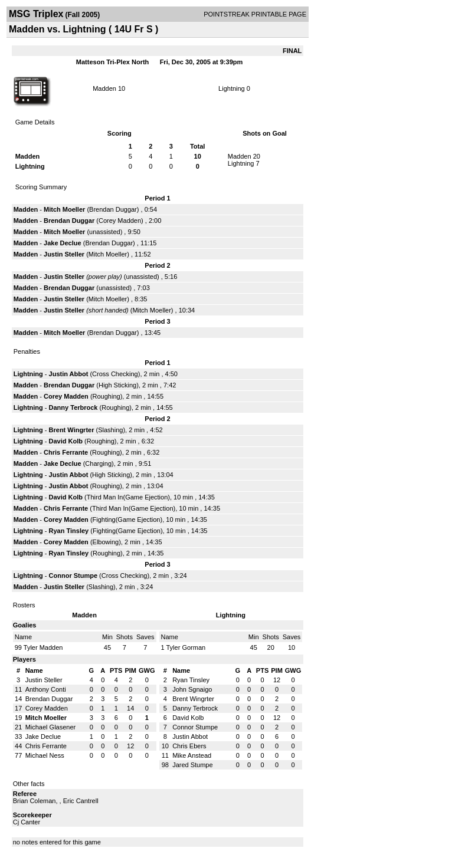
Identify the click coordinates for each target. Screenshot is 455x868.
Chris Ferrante (66, 452)
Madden (104, 88)
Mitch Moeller (64, 209)
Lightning (232, 88)
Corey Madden (120, 221)
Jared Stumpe (192, 765)
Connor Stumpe (73, 576)
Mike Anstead (192, 755)
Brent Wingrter (72, 430)
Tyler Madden (43, 647)
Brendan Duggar (113, 209)
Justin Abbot (69, 374)
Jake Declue (63, 243)
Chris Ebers (189, 746)
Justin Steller (64, 254)
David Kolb (66, 441)
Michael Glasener (51, 727)
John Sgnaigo (192, 689)
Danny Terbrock (73, 407)
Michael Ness (45, 755)
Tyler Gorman (186, 647)
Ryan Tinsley (69, 531)
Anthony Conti (46, 689)
